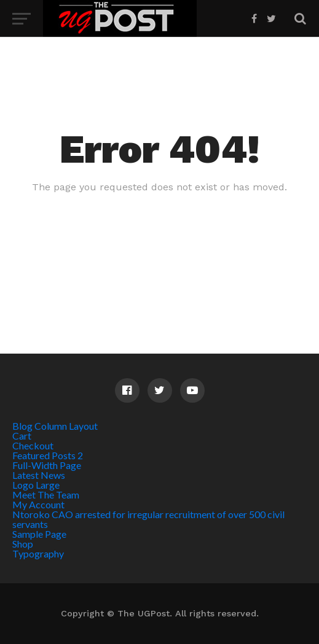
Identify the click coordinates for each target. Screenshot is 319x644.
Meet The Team (46, 495)
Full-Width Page (47, 465)
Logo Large (36, 485)
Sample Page (39, 534)
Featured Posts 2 (48, 455)
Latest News (39, 475)
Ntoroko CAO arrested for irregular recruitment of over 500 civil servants (148, 519)
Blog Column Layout (55, 426)
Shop (23, 544)
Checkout (33, 445)
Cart (22, 436)
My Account (38, 504)
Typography (38, 553)
